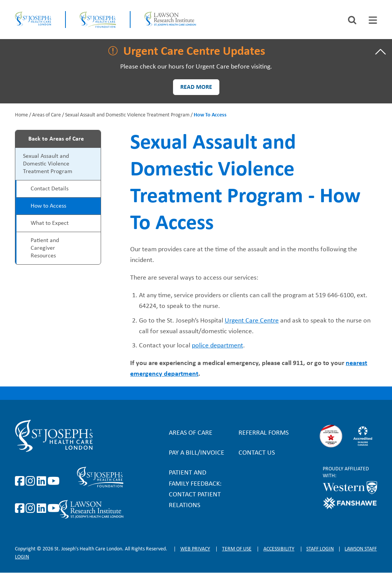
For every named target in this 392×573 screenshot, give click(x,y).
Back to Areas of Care (56, 139)
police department (217, 346)
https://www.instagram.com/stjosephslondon (32, 481)
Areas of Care (47, 115)
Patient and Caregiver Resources (45, 248)
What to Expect (50, 223)
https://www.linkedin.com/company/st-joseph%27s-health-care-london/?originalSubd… (43, 481)
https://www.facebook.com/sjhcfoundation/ (21, 509)
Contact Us (257, 453)
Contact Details (50, 189)
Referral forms (264, 433)
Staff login (320, 549)
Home (21, 115)
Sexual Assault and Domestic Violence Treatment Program (127, 115)
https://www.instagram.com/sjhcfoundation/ (32, 509)
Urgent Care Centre (252, 321)
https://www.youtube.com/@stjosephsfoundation (54, 509)
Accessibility (279, 549)
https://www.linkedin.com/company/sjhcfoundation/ (43, 509)
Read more (196, 87)
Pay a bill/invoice (197, 453)
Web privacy (195, 549)
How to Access (48, 206)
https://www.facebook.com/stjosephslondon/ (21, 481)
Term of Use (237, 549)
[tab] (373, 20)
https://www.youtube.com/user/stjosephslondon (54, 481)
